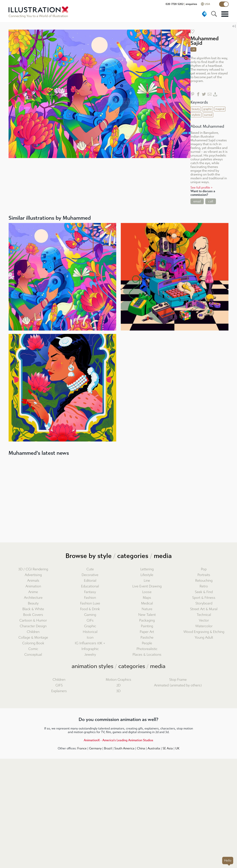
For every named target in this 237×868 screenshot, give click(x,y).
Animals (33, 581)
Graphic (90, 626)
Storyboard (204, 603)
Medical (147, 603)
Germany (95, 748)
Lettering (147, 569)
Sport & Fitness (204, 598)
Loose (147, 592)
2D (118, 685)
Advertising (33, 575)
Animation (33, 586)
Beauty (33, 603)
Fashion (90, 598)
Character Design (33, 626)
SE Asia (168, 748)
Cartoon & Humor (33, 621)
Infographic (90, 649)
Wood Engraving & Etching (204, 632)
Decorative (90, 575)
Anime (33, 592)
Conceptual (33, 655)
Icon (90, 638)
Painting (147, 626)
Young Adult (204, 638)
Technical (204, 615)
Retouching (204, 581)
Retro (204, 586)
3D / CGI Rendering (33, 569)
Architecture (33, 598)
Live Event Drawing (147, 586)
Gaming (90, 615)
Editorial (90, 581)
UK (177, 748)
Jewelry (90, 655)
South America (124, 748)
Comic (33, 649)
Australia (154, 748)
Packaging (147, 621)
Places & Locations (147, 655)
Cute (90, 569)
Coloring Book (33, 643)
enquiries (191, 4)
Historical (90, 632)
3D (118, 691)
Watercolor (204, 626)
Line (147, 581)
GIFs (90, 621)
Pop (204, 569)
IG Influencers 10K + (90, 643)
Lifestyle (147, 575)
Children (33, 632)
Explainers (59, 691)
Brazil (108, 748)
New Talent (147, 615)
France (82, 748)
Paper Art (147, 632)
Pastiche (147, 638)
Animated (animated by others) (178, 685)
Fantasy (90, 592)
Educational (90, 586)
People (147, 643)
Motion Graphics (118, 680)
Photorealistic (147, 649)
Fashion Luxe (90, 603)
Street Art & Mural (204, 609)
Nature (147, 609)
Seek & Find (204, 592)
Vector (204, 621)
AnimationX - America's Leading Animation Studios (118, 740)
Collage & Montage (33, 638)
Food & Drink (90, 609)
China (141, 748)
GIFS (59, 685)
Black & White (33, 609)
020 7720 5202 (175, 4)
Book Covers (33, 615)
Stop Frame (178, 680)
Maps (147, 598)
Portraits (204, 575)
